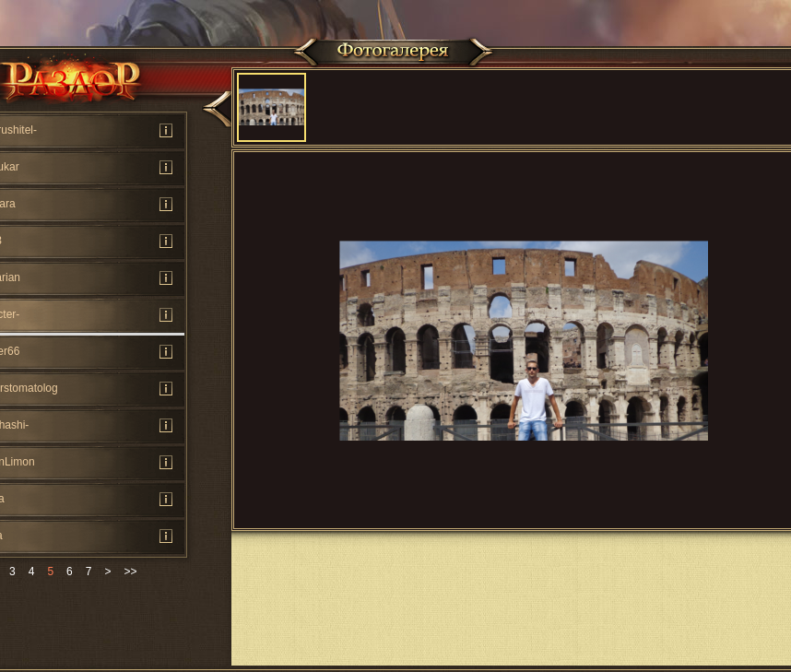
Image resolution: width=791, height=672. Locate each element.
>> (130, 572)
